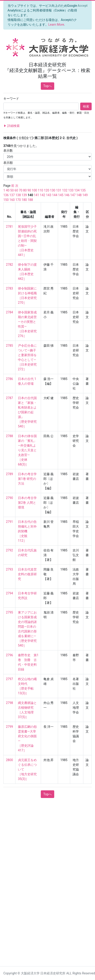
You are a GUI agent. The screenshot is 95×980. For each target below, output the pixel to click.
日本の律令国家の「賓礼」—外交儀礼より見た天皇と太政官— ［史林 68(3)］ (27, 450)
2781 (10, 227)
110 (41, 190)
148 (79, 195)
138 (18, 195)
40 (8, 190)
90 (29, 190)
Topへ (47, 86)
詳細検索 (12, 126)
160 (12, 200)
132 (65, 190)
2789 (10, 474)
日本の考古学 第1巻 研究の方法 (28, 479)
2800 (10, 760)
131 (59, 190)
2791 (10, 522)
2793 (10, 569)
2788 (10, 436)
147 (73, 195)
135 (83, 190)
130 (53, 190)
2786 (10, 379)
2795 (10, 612)
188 (30, 200)
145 (61, 195)
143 (49, 195)
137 (12, 195)
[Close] (83, 6)
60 (16, 190)
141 (37, 195)
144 (55, 195)
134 (77, 190)
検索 (86, 106)
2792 (10, 550)
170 (18, 200)
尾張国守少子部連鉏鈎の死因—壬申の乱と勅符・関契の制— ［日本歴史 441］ (27, 241)
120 (47, 190)
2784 (10, 312)
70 (21, 190)
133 (71, 190)
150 (6, 200)
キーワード (11, 99)
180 (24, 200)
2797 (10, 679)
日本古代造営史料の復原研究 (27, 574)
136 (6, 195)
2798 (10, 703)
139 (24, 195)
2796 (10, 655)
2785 (10, 346)
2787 (10, 398)
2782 (10, 265)
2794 (10, 593)
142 (43, 195)
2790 (10, 498)
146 (67, 195)
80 (25, 190)
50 (12, 190)
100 (35, 190)
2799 (10, 727)
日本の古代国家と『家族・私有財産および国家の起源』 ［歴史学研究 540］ (29, 412)
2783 (10, 288)
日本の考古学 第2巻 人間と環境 (28, 503)
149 (85, 195)
